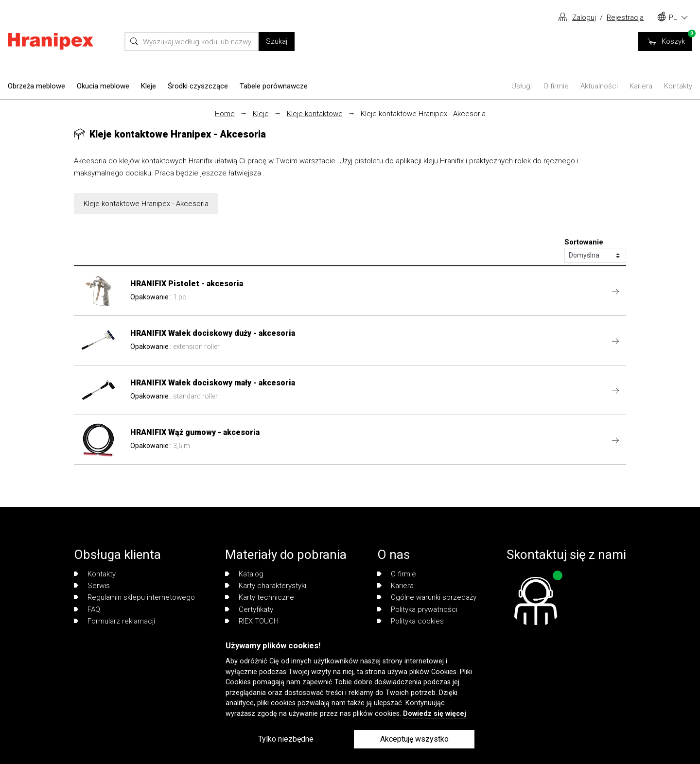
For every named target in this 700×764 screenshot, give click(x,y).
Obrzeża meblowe (36, 86)
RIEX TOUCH (252, 621)
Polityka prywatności (417, 609)
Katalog (244, 574)
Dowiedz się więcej (435, 714)
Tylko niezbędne (286, 739)
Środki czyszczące (198, 86)
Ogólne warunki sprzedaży (427, 597)
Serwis (92, 586)
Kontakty (678, 86)
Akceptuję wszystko (414, 739)
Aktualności (599, 86)
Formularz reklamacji (114, 621)
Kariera (641, 86)
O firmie (556, 86)
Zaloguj (584, 17)
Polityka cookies (411, 621)
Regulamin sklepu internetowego (134, 597)
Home (225, 114)
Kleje (149, 86)
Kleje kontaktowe (315, 114)
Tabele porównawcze (274, 86)
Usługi (522, 86)
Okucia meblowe (103, 86)
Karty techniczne (260, 597)
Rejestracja (625, 17)
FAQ (87, 609)
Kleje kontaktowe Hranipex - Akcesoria (423, 114)
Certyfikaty (249, 609)
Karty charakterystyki (266, 586)
